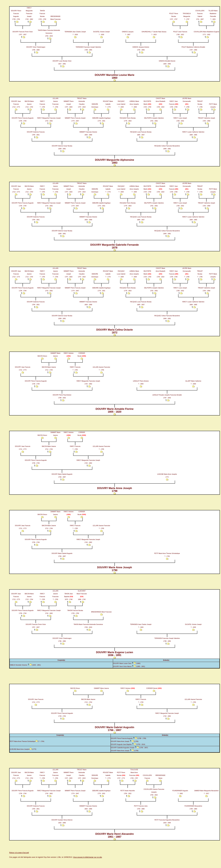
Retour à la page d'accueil (19, 853)
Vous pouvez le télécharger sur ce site (87, 857)
